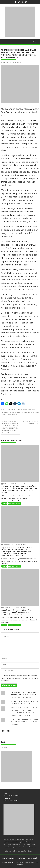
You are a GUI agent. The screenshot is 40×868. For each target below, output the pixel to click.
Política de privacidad (11, 800)
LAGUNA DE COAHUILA (15, 410)
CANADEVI (28, 410)
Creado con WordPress (10, 862)
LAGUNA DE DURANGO (15, 503)
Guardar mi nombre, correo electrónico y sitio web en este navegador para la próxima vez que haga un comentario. (20, 678)
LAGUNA (5, 410)
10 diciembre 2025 (8, 484)
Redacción (17, 63)
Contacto (7, 798)
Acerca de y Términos (11, 795)
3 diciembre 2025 (7, 607)
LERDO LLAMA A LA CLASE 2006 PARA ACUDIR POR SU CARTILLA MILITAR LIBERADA (25, 722)
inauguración (13, 412)
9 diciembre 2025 (7, 545)
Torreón (15, 415)
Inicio (5, 793)
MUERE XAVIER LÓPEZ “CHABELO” (31, 422)
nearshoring (26, 412)
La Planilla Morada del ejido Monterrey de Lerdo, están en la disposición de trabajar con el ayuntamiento (25, 695)
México (19, 412)
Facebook (6, 731)
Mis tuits (4, 748)
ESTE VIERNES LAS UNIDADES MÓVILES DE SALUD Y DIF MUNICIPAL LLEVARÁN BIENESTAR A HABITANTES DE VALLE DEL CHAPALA (10, 427)
